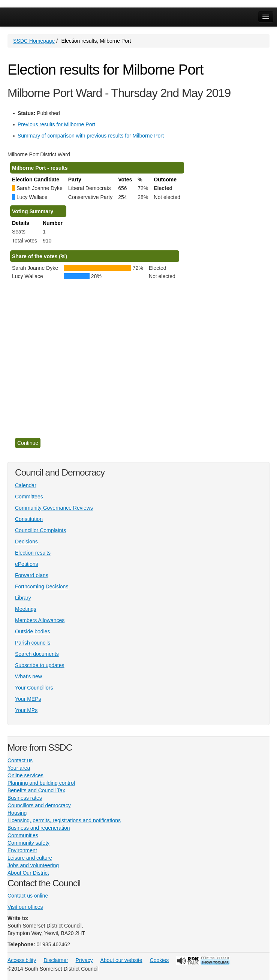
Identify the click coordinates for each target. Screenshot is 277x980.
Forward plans (32, 575)
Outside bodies (32, 631)
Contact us (20, 760)
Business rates (25, 798)
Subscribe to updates (40, 665)
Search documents (37, 654)
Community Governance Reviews (54, 508)
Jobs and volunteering (33, 865)
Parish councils (33, 643)
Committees (29, 497)
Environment (22, 850)
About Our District (28, 873)
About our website (121, 960)
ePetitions (26, 564)
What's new (28, 676)
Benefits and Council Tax (36, 790)
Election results (33, 553)
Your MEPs (28, 699)
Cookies (159, 960)
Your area (19, 768)
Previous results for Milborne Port (56, 124)
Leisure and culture (30, 858)
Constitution (29, 519)
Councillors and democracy (39, 805)
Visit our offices (25, 907)
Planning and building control (41, 783)
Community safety (28, 843)
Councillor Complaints (40, 530)
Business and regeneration (39, 828)
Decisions (26, 542)
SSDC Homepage (34, 41)
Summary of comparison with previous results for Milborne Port (91, 136)
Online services (25, 775)
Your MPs (26, 710)
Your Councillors (34, 688)
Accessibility (22, 960)
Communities (23, 835)
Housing (17, 813)
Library (23, 598)
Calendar (26, 485)
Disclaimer (56, 960)
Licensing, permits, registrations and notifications (64, 820)
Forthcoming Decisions (42, 587)
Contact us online (28, 896)
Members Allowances (40, 620)
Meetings (26, 609)
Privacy (84, 960)
